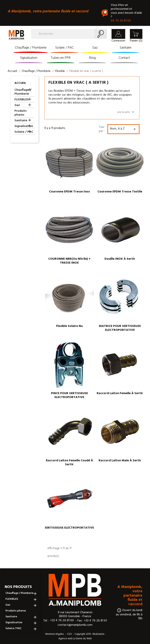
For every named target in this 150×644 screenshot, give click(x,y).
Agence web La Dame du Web (75, 639)
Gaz (95, 48)
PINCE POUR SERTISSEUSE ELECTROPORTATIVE (69, 395)
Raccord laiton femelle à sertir (120, 393)
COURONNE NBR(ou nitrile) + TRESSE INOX (69, 261)
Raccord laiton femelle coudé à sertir (69, 463)
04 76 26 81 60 (121, 21)
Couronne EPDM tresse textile (120, 192)
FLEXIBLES (22, 100)
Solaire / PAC (65, 48)
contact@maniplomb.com (75, 625)
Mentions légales (54, 634)
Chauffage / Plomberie (31, 48)
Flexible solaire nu (69, 326)
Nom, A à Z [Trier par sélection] (123, 129)
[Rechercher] (69, 34)
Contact (124, 58)
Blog (92, 58)
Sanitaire (126, 48)
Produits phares (21, 113)
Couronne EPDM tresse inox (69, 192)
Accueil (20, 83)
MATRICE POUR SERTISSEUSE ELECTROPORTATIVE (120, 328)
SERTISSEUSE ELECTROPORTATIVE (69, 528)
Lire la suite (126, 112)
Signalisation (29, 58)
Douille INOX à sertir (120, 259)
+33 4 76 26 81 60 (62, 621)
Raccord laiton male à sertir (120, 461)
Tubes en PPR (61, 58)
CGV (69, 634)
